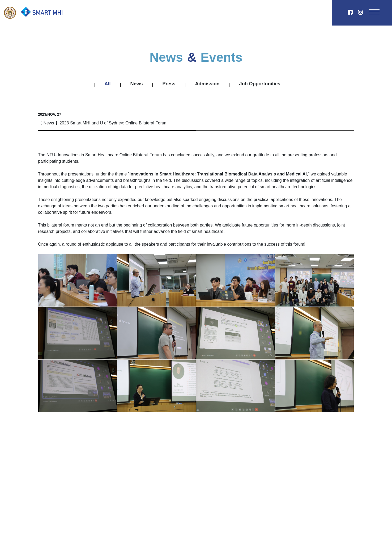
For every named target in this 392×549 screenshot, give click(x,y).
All (108, 84)
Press (169, 84)
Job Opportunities (260, 84)
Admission (207, 84)
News (137, 84)
